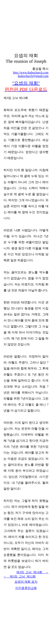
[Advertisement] (26, 27)
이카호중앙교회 (26, 588)
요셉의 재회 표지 (26, 582)
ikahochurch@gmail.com (33, 76)
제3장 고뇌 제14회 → (32, 572)
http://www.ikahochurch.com (31, 72)
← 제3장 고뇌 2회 (20, 576)
